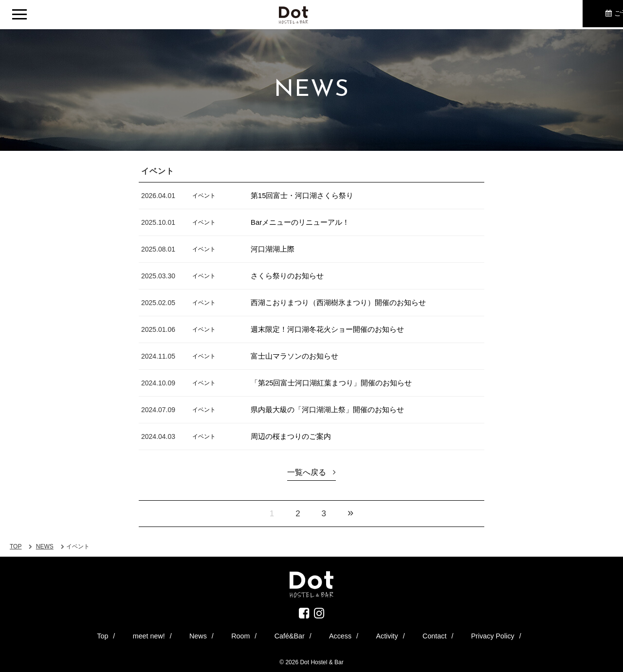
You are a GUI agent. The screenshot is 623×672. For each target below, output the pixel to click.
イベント (204, 195)
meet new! (197, 635)
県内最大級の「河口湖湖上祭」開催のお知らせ (332, 409)
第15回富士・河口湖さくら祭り (306, 195)
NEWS (45, 546)
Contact (391, 635)
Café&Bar (293, 635)
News (231, 635)
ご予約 (567, 15)
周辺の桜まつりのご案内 (293, 436)
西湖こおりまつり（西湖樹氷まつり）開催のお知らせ (344, 302)
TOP (16, 546)
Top (166, 635)
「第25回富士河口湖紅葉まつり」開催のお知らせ (337, 383)
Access (327, 635)
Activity (359, 635)
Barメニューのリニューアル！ (303, 222)
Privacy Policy (432, 635)
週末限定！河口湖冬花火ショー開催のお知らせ (332, 329)
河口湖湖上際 (274, 249)
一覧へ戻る (307, 472)
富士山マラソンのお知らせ (297, 356)
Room (259, 635)
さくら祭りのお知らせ (290, 276)
